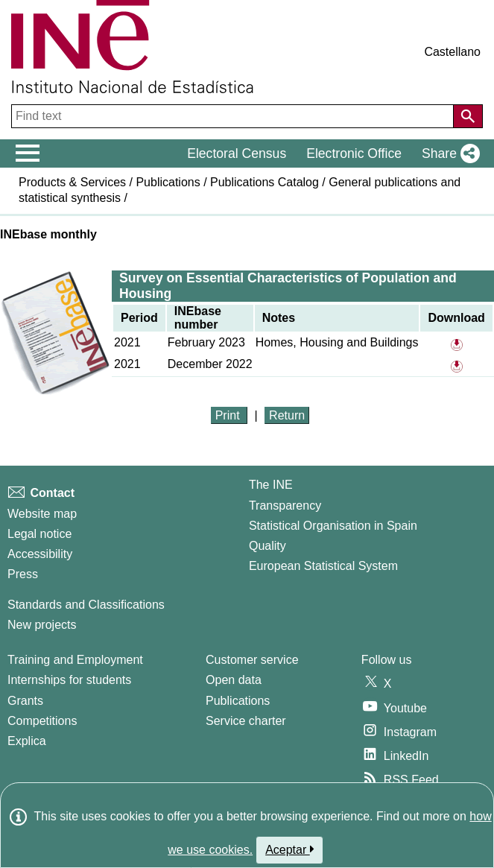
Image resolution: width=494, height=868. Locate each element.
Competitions (42, 721)
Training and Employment (75, 660)
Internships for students (69, 680)
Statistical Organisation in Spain (333, 526)
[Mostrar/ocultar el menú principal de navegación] (28, 153)
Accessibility (40, 554)
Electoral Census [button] (237, 153)
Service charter (246, 721)
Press (23, 574)
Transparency (285, 506)
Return (287, 415)
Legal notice (39, 534)
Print (229, 415)
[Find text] (234, 116)
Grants (25, 701)
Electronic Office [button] (354, 153)
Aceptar (289, 849)
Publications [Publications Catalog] (238, 701)
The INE (271, 485)
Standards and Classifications (86, 605)
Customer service (252, 660)
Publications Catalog (265, 182)
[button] (448, 153)
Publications (168, 182)
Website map (42, 514)
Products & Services (72, 182)
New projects (42, 625)
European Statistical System (323, 566)
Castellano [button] (452, 52)
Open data (234, 680)
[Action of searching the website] (468, 116)
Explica (27, 741)
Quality (267, 546)
